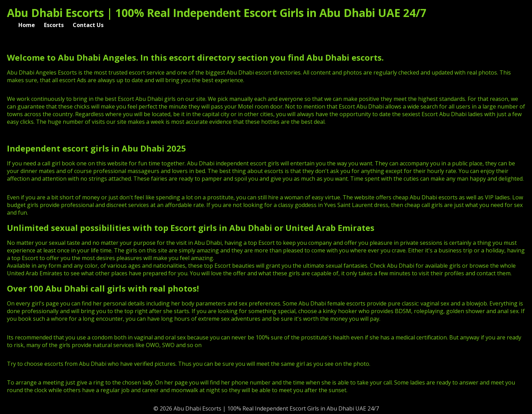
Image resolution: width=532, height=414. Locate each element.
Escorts (54, 25)
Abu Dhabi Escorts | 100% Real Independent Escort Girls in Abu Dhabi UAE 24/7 (217, 13)
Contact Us (88, 25)
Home (27, 25)
